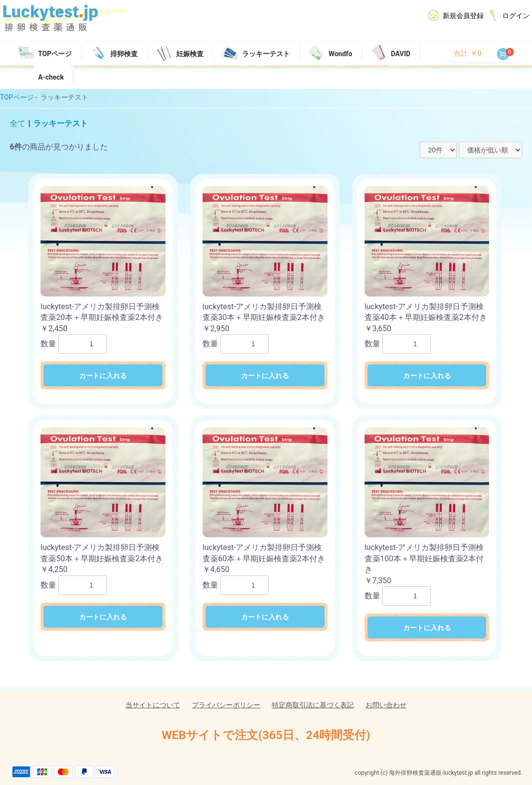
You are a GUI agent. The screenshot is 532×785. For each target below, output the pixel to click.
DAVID (401, 54)
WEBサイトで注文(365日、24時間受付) (266, 735)
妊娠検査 (190, 54)
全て (18, 123)
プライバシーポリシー (226, 705)
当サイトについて (153, 705)
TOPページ (55, 54)
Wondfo (340, 54)
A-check (51, 77)
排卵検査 (124, 54)
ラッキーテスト (266, 54)
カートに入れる (103, 376)
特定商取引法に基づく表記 (313, 705)
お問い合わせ (386, 705)
